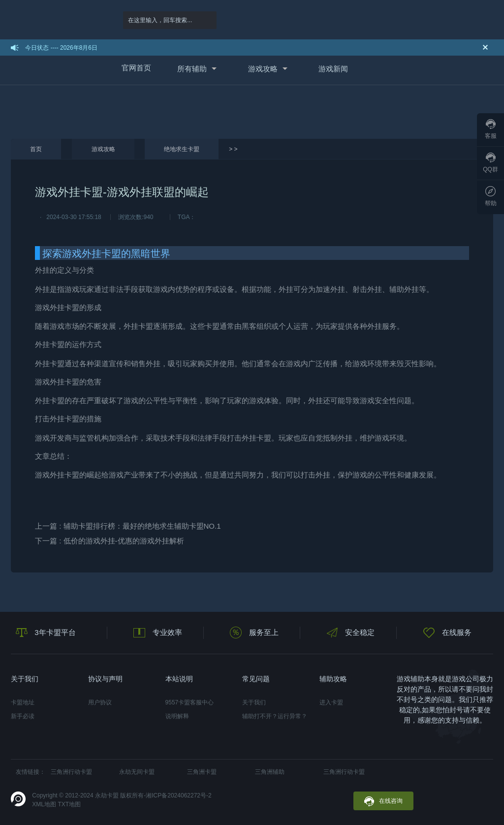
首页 (36, 149)
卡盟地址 (23, 702)
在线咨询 (383, 801)
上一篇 (128, 526)
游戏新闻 (333, 69)
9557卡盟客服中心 (190, 702)
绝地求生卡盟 (182, 149)
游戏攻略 (263, 69)
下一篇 (110, 541)
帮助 (491, 196)
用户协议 (100, 702)
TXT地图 (69, 804)
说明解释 (177, 716)
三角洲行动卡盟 (71, 772)
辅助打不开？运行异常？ (275, 716)
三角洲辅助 (270, 772)
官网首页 (136, 68)
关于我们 (254, 702)
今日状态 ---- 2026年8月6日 (61, 48)
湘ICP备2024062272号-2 (178, 795)
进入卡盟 (331, 702)
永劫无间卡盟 (137, 772)
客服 (491, 129)
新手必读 (23, 716)
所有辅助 (192, 69)
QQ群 (490, 163)
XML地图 (44, 804)
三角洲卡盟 (202, 772)
